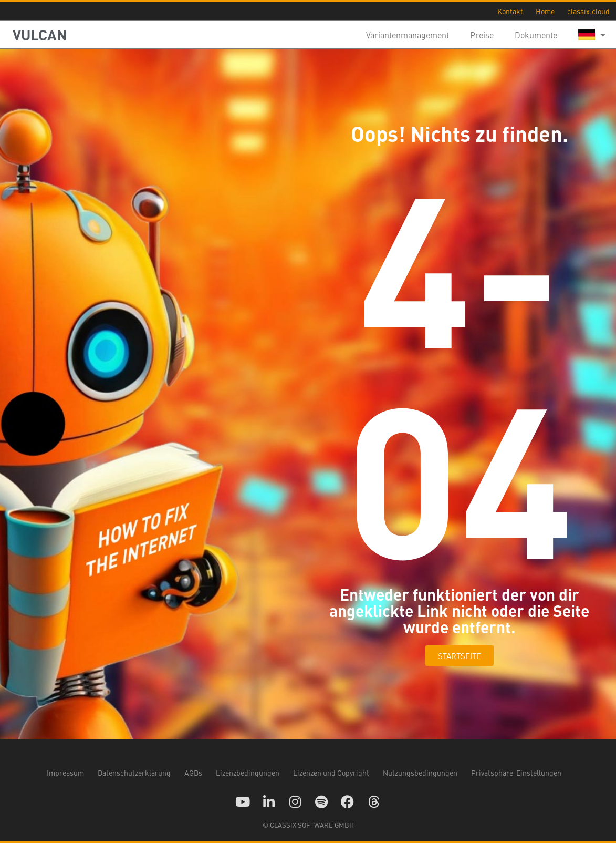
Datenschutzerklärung (134, 773)
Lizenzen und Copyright (331, 773)
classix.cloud (588, 11)
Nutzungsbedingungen (420, 773)
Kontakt (510, 11)
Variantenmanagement (408, 35)
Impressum (65, 773)
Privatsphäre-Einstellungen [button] (516, 773)
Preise (482, 35)
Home (545, 11)
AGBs (193, 773)
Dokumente (536, 35)
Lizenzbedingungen (248, 773)
